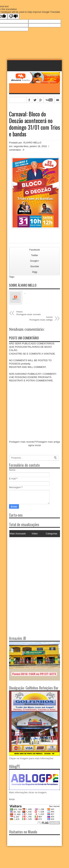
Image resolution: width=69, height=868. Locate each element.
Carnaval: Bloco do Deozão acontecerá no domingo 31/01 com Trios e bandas (34, 124)
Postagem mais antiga (48, 442)
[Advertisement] (32, 562)
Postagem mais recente (22, 442)
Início (12, 799)
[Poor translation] (13, 16)
